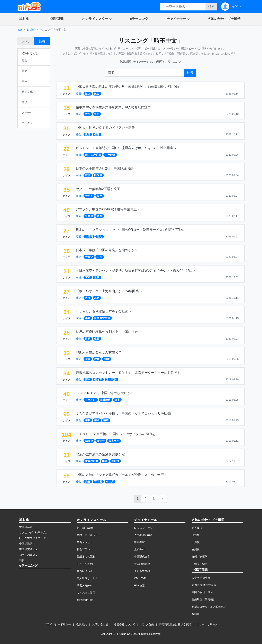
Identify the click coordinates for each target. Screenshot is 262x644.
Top (20, 30)
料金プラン (83, 549)
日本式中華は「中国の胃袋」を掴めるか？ (107, 250)
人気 (26, 41)
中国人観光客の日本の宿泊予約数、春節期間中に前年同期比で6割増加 (127, 87)
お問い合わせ (100, 624)
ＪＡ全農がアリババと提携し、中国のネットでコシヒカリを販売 (123, 413)
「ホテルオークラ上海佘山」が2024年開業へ (109, 291)
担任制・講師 (85, 528)
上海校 (196, 542)
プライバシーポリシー (58, 624)
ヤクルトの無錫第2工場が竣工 (98, 189)
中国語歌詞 (26, 544)
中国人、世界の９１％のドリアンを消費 (105, 128)
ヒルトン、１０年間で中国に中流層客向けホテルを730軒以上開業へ (126, 148)
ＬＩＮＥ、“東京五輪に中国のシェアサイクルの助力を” (116, 434)
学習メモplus (84, 585)
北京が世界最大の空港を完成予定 (100, 454)
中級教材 (139, 542)
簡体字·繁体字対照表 (204, 585)
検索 (211, 6)
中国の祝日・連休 (202, 592)
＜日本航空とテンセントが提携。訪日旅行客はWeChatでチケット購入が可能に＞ (136, 271)
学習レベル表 (85, 571)
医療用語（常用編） (204, 599)
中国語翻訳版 (142, 564)
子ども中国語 (142, 571)
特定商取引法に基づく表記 (175, 624)
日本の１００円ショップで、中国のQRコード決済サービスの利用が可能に (131, 230)
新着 (42, 41)
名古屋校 (197, 528)
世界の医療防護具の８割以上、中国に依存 (107, 332)
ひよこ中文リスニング (33, 538)
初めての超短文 (29, 555)
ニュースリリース (207, 624)
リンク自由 (147, 624)
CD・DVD (140, 578)
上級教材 (139, 549)
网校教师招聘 (85, 600)
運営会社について (124, 624)
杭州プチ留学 (200, 557)
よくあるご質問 (86, 593)
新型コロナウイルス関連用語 (209, 607)
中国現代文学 (142, 557)
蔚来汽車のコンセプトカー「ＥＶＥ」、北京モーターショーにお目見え (128, 373)
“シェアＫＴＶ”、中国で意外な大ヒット (105, 393)
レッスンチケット (145, 528)
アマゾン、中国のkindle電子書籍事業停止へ (108, 209)
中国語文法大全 (29, 549)
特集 (22, 560)
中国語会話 (26, 527)
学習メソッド (85, 542)
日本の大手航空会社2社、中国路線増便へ (106, 168)
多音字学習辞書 (201, 578)
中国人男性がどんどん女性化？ (99, 352)
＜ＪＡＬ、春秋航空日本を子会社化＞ (104, 311)
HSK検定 (139, 585)
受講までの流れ (86, 557)
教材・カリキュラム (89, 535)
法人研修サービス (87, 578)
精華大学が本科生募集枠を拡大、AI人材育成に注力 (113, 107)
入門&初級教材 (143, 535)
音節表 (196, 614)
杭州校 (196, 549)
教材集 (31, 30)
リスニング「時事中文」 (34, 533)
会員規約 (82, 624)
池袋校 (196, 535)
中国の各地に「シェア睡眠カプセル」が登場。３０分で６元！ (122, 475)
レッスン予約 (85, 564)
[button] (25, 19)
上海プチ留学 (200, 564)
